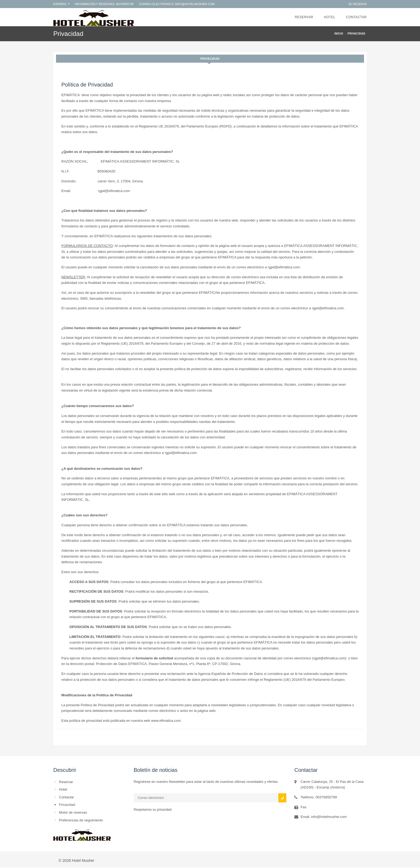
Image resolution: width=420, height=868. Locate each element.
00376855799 (125, 4)
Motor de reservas (73, 812)
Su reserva (357, 4)
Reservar (304, 17)
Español (60, 4)
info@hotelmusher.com (195, 4)
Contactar (356, 17)
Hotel (329, 17)
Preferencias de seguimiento (81, 820)
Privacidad (210, 59)
